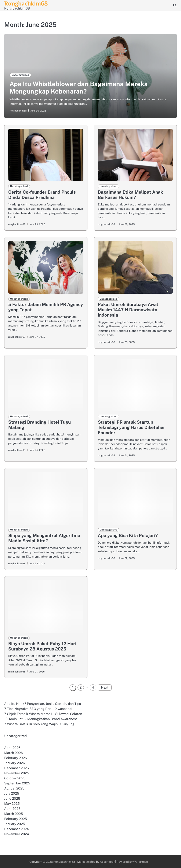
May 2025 (12, 804)
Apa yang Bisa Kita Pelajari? (128, 535)
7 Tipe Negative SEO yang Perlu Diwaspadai (38, 709)
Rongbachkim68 (64, 862)
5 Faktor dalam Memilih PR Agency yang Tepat (46, 307)
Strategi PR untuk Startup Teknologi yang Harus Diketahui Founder (131, 427)
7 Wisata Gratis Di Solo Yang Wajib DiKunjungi (40, 724)
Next (105, 687)
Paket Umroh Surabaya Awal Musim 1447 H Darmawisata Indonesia (128, 310)
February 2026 (16, 758)
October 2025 (15, 778)
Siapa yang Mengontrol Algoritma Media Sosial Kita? (44, 538)
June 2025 (12, 798)
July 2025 (12, 793)
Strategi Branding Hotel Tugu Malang (39, 425)
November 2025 (17, 773)
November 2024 (17, 834)
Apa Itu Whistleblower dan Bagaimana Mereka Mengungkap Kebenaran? (79, 88)
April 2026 (12, 748)
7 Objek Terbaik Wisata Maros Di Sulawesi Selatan (43, 714)
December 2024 (17, 829)
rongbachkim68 (18, 111)
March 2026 (14, 753)
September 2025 (17, 783)
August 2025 (14, 788)
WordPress (140, 862)
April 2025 (12, 809)
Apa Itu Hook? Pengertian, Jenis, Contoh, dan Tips (43, 704)
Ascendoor (107, 862)
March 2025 (14, 814)
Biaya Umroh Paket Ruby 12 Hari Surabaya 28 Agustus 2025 (42, 646)
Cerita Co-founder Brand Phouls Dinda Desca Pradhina (42, 195)
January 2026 (15, 763)
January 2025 (15, 824)
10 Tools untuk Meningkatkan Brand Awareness (41, 719)
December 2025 (17, 768)
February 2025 (16, 819)
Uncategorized (20, 75)
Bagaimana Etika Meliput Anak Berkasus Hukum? (130, 195)
